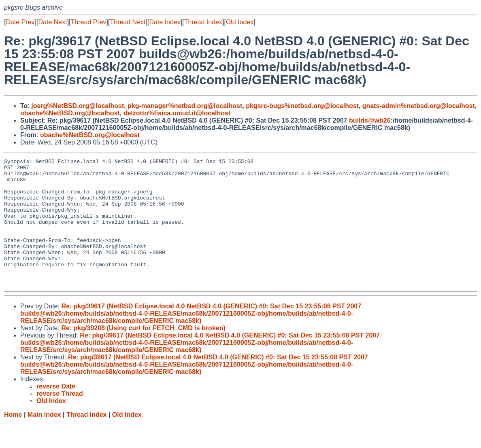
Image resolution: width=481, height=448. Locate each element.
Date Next (52, 22)
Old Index (240, 22)
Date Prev (20, 22)
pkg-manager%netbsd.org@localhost (185, 106)
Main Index (44, 440)
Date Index (165, 22)
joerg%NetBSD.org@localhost (78, 106)
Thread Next (128, 22)
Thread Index (203, 22)
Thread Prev (89, 22)
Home (13, 440)
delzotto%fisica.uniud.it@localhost (177, 113)
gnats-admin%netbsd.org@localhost (419, 106)
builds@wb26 (370, 120)
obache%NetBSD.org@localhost (70, 113)
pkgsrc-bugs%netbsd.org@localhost (302, 106)
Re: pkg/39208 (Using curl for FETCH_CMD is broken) (143, 354)
